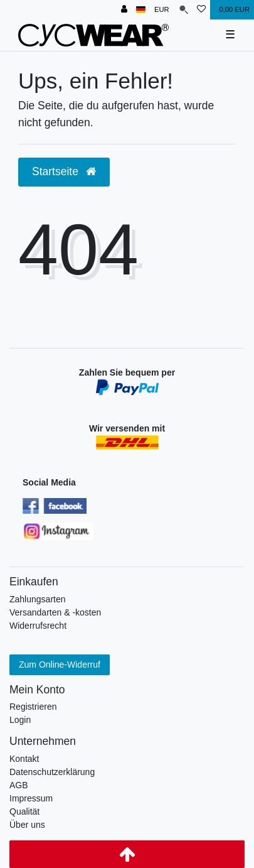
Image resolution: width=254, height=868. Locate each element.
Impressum (31, 798)
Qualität (24, 811)
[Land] (141, 10)
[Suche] (183, 10)
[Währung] (162, 10)
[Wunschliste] (201, 10)
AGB (19, 785)
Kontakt (24, 759)
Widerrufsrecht (38, 626)
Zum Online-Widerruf (60, 665)
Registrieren (33, 707)
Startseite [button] (64, 171)
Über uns (27, 825)
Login (20, 720)
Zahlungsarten (38, 599)
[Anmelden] (124, 10)
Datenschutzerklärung (52, 772)
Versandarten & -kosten (55, 612)
